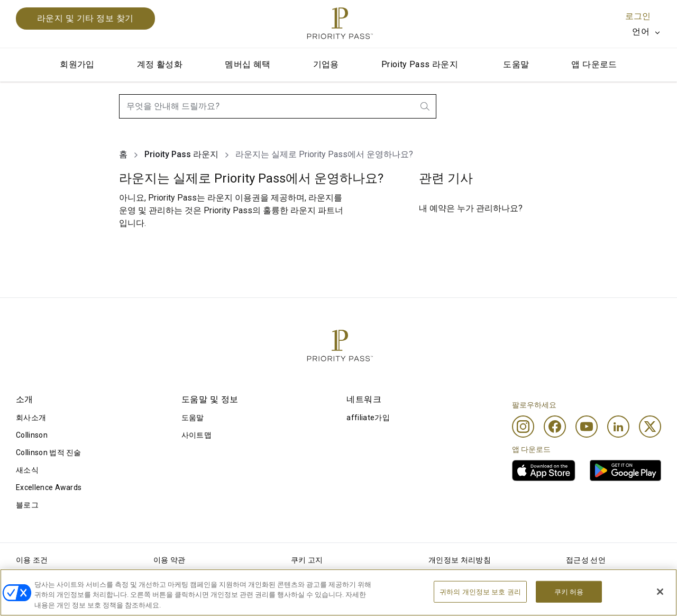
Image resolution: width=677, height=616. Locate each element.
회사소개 (31, 418)
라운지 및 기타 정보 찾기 (85, 18)
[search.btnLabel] (426, 106)
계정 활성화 (160, 64)
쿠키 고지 (307, 560)
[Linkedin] (618, 427)
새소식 (27, 470)
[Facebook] (555, 427)
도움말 (516, 64)
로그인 (638, 16)
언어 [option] (641, 31)
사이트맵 (196, 435)
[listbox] (647, 32)
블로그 (27, 505)
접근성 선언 (586, 560)
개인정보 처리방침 (460, 560)
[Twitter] (650, 427)
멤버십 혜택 (248, 64)
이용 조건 (32, 560)
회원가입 (77, 64)
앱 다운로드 (594, 64)
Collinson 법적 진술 (49, 452)
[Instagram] (523, 427)
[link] (544, 470)
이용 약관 (170, 560)
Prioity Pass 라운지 (420, 64)
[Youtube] (587, 427)
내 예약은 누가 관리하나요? (471, 208)
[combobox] (278, 106)
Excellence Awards (49, 487)
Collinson (32, 435)
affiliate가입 (368, 418)
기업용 (326, 64)
